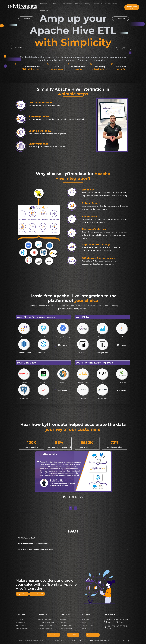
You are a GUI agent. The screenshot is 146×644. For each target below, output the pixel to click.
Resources (44, 10)
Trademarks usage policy (99, 641)
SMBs (84, 623)
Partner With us (53, 635)
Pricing (88, 4)
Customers (98, 4)
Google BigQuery (22, 629)
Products (44, 4)
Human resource (88, 626)
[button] (76, 509)
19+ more (63, 346)
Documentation (111, 4)
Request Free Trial (132, 7)
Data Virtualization (66, 629)
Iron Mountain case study (46, 623)
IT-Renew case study (45, 619)
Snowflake (19, 619)
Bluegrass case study (45, 629)
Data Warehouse (66, 626)
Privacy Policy (60, 641)
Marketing (85, 629)
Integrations (67, 4)
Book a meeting (93, 635)
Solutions (55, 4)
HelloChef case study (45, 626)
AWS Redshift (20, 623)
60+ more (121, 391)
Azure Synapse (21, 626)
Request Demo (22, 594)
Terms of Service (76, 641)
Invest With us (73, 635)
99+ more (121, 346)
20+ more (63, 391)
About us (78, 4)
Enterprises (86, 619)
